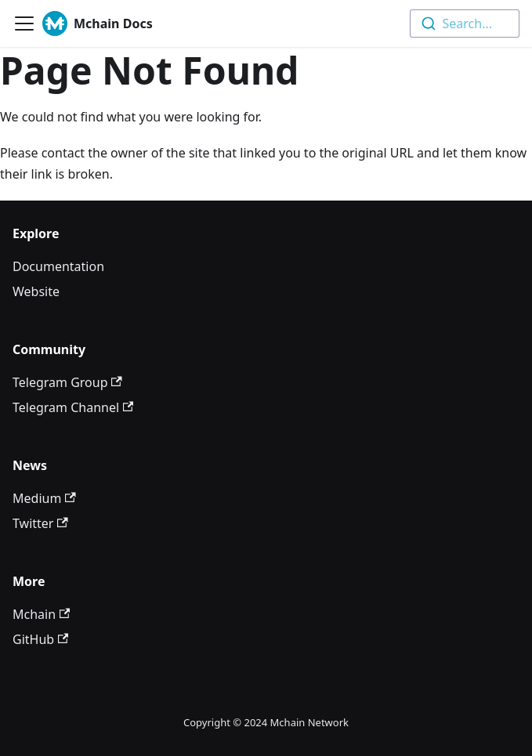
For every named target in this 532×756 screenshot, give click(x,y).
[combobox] (465, 24)
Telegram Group (67, 382)
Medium (44, 498)
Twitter (40, 523)
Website (36, 291)
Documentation (58, 266)
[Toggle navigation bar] (24, 24)
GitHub (40, 639)
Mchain (41, 614)
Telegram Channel (73, 407)
